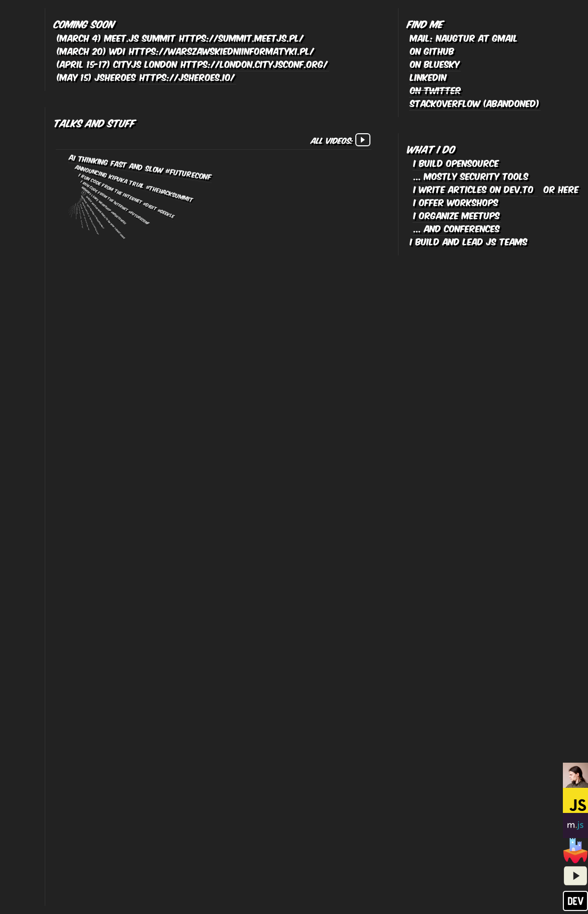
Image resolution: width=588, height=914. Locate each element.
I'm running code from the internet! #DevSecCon (70, 209)
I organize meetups (457, 215)
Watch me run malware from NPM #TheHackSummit (72, 210)
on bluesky (435, 63)
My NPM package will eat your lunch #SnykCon (69, 205)
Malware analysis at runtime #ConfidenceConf (90, 218)
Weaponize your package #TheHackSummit (93, 212)
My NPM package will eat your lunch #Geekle (70, 206)
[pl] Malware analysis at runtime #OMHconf (73, 212)
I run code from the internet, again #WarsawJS (81, 217)
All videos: (340, 140)
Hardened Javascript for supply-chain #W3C (85, 217)
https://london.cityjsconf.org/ (255, 63)
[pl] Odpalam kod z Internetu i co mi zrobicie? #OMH (69, 208)
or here (561, 189)
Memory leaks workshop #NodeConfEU (104, 205)
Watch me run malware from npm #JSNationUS (106, 217)
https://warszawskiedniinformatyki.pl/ (222, 50)
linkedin (428, 76)
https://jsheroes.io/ (187, 76)
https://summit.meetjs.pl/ (242, 37)
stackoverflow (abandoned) (475, 103)
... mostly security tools (471, 175)
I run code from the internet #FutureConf (115, 202)
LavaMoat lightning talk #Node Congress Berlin (71, 210)
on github (432, 50)
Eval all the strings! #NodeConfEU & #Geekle (69, 207)
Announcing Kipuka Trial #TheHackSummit (134, 183)
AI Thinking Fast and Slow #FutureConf (141, 166)
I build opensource (456, 162)
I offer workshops (456, 202)
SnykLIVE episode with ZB (70, 206)
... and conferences (457, 228)
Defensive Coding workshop (77, 211)
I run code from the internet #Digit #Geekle (127, 195)
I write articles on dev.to (475, 189)
